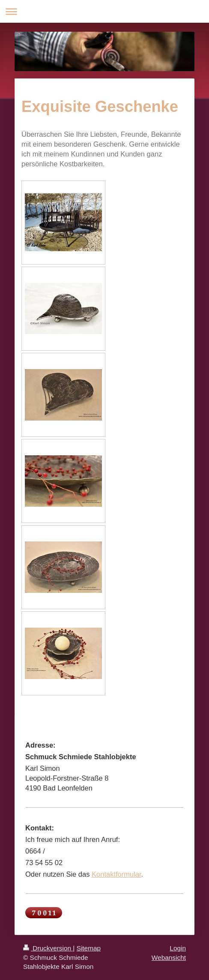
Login (178, 948)
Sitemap (89, 948)
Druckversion (48, 948)
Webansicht (169, 957)
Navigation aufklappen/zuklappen (104, 11)
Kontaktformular (116, 874)
